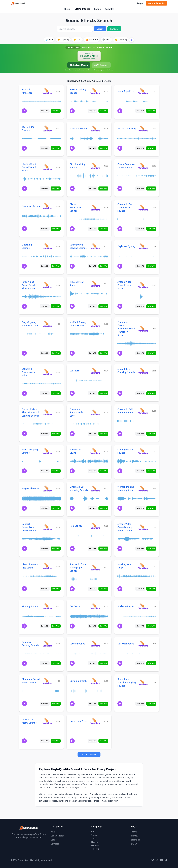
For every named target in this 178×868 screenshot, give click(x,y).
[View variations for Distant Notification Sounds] (95, 208)
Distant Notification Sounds (76, 207)
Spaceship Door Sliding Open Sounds (78, 567)
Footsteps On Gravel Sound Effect (29, 167)
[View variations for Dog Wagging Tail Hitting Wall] (47, 324)
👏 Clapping (63, 40)
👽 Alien (106, 40)
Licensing (136, 840)
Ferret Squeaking (127, 128)
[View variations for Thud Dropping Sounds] (47, 451)
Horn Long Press (78, 721)
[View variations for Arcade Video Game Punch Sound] (143, 285)
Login (140, 3)
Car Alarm (75, 371)
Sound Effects (82, 9)
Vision (94, 838)
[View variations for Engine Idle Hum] (47, 488)
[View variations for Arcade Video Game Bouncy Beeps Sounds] (143, 527)
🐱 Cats (77, 40)
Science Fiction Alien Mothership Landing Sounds (31, 412)
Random (114, 29)
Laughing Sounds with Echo (28, 372)
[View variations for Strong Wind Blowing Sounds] (95, 246)
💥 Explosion (92, 40)
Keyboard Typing (126, 246)
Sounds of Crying (31, 206)
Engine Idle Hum (31, 488)
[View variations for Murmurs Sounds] (95, 128)
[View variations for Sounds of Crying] (47, 206)
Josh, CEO (95, 849)
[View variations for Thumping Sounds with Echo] (95, 412)
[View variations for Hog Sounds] (95, 526)
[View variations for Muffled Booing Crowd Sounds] (95, 324)
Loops (97, 9)
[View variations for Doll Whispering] (143, 644)
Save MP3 (45, 111)
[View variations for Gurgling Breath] (95, 681)
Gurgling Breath (78, 681)
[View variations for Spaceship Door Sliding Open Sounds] (95, 567)
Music (67, 9)
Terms (134, 832)
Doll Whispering (126, 644)
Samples (110, 9)
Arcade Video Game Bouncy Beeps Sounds (125, 527)
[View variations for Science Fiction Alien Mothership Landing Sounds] (47, 412)
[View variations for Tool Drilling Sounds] (47, 128)
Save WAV (56, 111)
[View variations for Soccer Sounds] (95, 644)
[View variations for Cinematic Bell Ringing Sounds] (143, 411)
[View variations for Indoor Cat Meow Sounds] (47, 721)
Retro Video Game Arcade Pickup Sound (29, 285)
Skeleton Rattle (126, 606)
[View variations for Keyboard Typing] (143, 246)
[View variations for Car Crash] (95, 606)
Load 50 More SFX (89, 754)
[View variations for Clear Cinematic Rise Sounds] (47, 566)
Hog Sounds (76, 526)
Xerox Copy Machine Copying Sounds (127, 682)
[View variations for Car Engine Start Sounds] (143, 451)
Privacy (135, 836)
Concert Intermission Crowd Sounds (29, 527)
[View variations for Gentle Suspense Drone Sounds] (143, 166)
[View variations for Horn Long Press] (95, 721)
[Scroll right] (132, 40)
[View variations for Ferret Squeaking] (143, 128)
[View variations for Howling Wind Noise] (143, 566)
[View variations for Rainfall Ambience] (47, 91)
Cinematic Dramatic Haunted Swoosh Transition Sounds (126, 329)
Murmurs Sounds (79, 128)
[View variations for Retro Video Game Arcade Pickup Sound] (47, 285)
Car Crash (75, 606)
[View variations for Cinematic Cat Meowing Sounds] (95, 488)
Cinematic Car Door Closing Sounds (125, 207)
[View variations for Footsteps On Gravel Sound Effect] (47, 167)
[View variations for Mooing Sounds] (47, 606)
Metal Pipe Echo (126, 91)
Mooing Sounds (30, 606)
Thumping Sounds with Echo (76, 412)
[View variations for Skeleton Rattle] (143, 606)
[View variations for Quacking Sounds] (47, 246)
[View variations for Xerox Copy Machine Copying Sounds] (143, 682)
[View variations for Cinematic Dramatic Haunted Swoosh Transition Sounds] (143, 329)
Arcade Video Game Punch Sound (124, 285)
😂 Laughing (121, 40)
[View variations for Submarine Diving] (95, 451)
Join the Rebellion (156, 3)
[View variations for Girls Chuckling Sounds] (95, 166)
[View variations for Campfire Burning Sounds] (47, 644)
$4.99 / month (101, 65)
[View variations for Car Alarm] (95, 371)
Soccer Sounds (77, 644)
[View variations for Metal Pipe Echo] (143, 91)
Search (100, 29)
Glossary (95, 842)
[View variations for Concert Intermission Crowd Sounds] (47, 527)
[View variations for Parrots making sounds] (95, 91)
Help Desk (95, 845)
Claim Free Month (79, 65)
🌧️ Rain (49, 40)
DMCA (134, 844)
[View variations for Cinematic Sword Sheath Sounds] (47, 681)
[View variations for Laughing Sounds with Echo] (47, 372)
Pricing (94, 835)
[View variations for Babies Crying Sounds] (95, 284)
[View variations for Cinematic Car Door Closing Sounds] (143, 208)
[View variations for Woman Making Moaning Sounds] (143, 488)
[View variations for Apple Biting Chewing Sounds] (143, 371)
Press (93, 831)
